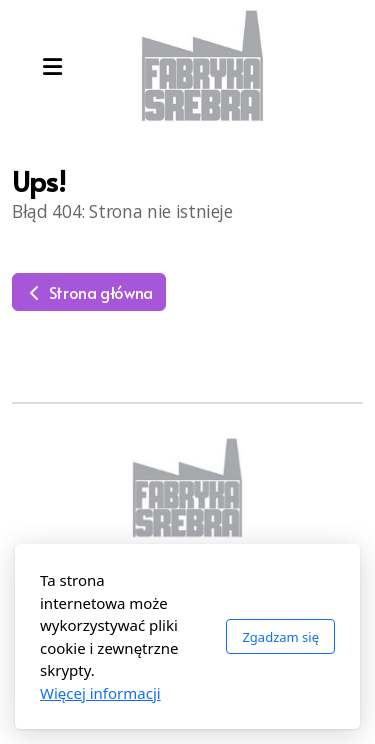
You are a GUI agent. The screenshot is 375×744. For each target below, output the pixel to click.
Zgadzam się (280, 637)
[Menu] (52, 66)
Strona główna (89, 292)
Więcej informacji (100, 693)
